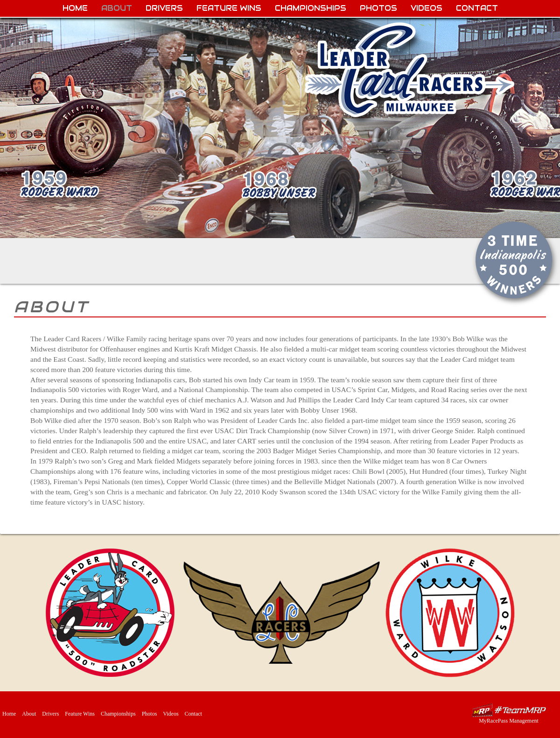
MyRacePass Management (509, 721)
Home (75, 8)
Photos (378, 8)
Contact (477, 8)
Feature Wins (229, 8)
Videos (427, 8)
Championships (311, 8)
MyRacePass (509, 710)
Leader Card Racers (411, 70)
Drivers (164, 8)
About (117, 8)
